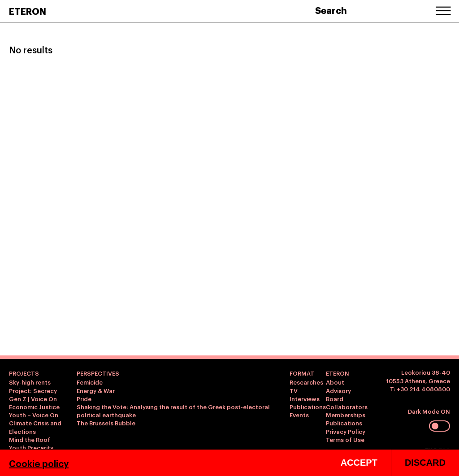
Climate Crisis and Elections (35, 427)
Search (331, 10)
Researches (306, 382)
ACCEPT (359, 463)
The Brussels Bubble (106, 423)
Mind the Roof (30, 439)
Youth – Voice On (34, 415)
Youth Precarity (31, 447)
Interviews (305, 398)
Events (299, 415)
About (335, 382)
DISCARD (425, 463)
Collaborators (347, 407)
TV (294, 390)
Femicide (90, 382)
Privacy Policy (346, 431)
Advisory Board (338, 394)
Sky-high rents (30, 382)
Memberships (346, 415)
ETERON (28, 11)
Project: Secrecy (33, 390)
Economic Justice (34, 407)
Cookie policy (39, 463)
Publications (308, 407)
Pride (84, 398)
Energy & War (96, 390)
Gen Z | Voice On (33, 398)
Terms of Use (345, 439)
